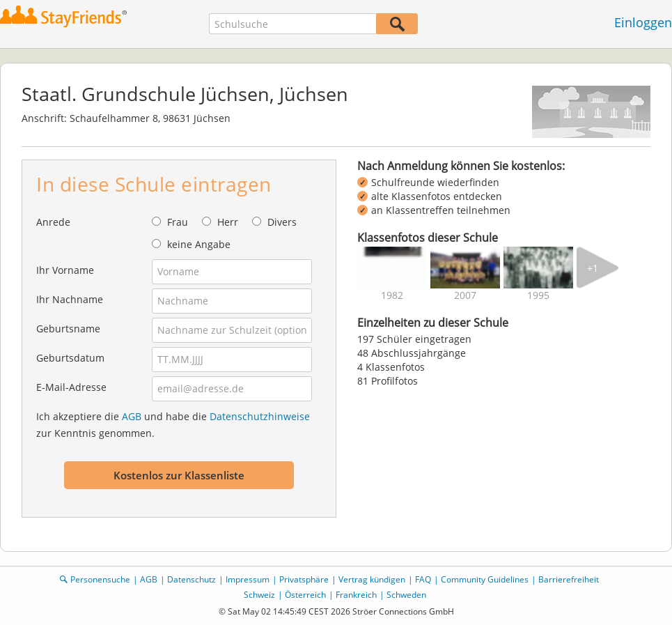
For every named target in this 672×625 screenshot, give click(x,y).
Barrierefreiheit (569, 579)
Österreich (305, 595)
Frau (178, 222)
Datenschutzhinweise (260, 416)
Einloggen (643, 22)
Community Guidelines (485, 579)
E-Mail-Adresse (71, 387)
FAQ (423, 579)
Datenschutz (192, 579)
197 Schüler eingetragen (414, 339)
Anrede (53, 222)
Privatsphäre (304, 579)
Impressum (248, 579)
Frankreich (356, 595)
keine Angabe (199, 244)
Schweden (406, 595)
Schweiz (259, 595)
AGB (132, 416)
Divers (282, 222)
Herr (228, 222)
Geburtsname (68, 329)
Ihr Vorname (65, 270)
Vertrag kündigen (372, 579)
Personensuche (100, 579)
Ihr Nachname (70, 299)
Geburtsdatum (70, 358)
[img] (392, 268)
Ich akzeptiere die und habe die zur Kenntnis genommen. (173, 425)
